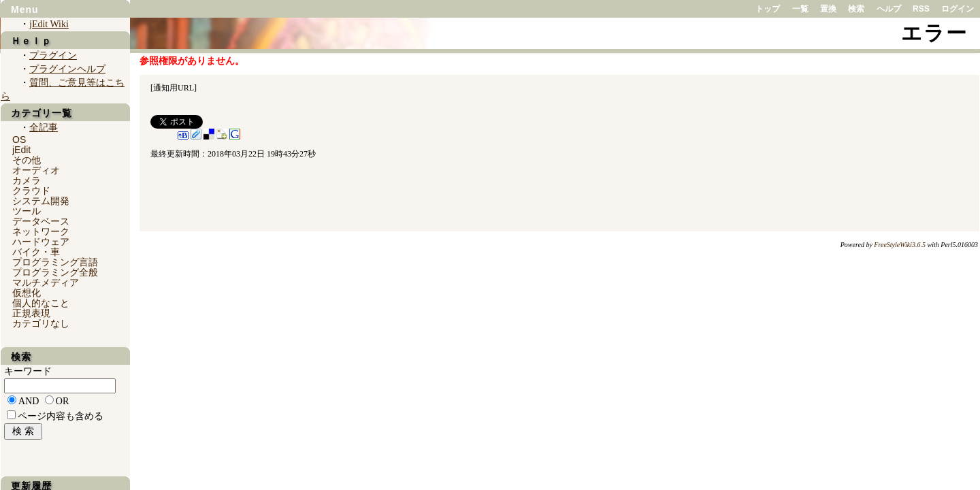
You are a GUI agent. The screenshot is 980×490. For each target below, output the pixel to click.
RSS (921, 9)
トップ (768, 9)
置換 (828, 9)
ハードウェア (41, 242)
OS (19, 140)
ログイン (958, 9)
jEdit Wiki (49, 24)
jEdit (21, 150)
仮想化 (27, 293)
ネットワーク (41, 231)
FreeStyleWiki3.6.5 (900, 245)
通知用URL (174, 88)
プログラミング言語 (55, 262)
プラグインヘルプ (67, 69)
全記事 (44, 128)
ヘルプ (889, 9)
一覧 (800, 9)
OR (62, 401)
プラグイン (53, 55)
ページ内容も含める (61, 416)
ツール (27, 211)
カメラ (27, 180)
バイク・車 (36, 252)
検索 (856, 9)
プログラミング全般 (55, 272)
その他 (27, 160)
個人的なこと (41, 303)
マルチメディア (46, 282)
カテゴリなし (41, 323)
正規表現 (31, 313)
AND (29, 401)
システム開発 (41, 201)
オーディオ (36, 170)
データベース (41, 221)
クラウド (31, 191)
